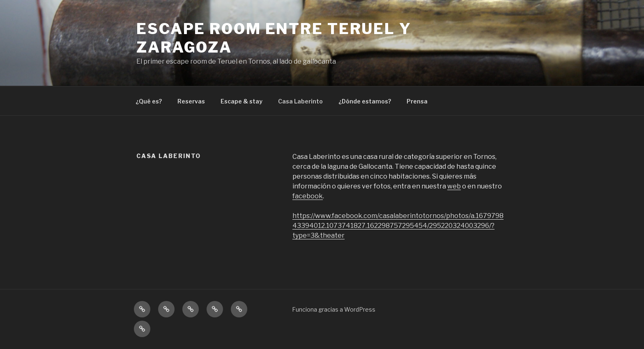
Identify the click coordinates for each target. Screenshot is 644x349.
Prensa (417, 101)
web (454, 186)
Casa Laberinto (300, 101)
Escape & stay (241, 101)
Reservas (191, 101)
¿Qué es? (149, 101)
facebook (308, 196)
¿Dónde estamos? (365, 101)
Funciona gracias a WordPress (334, 309)
